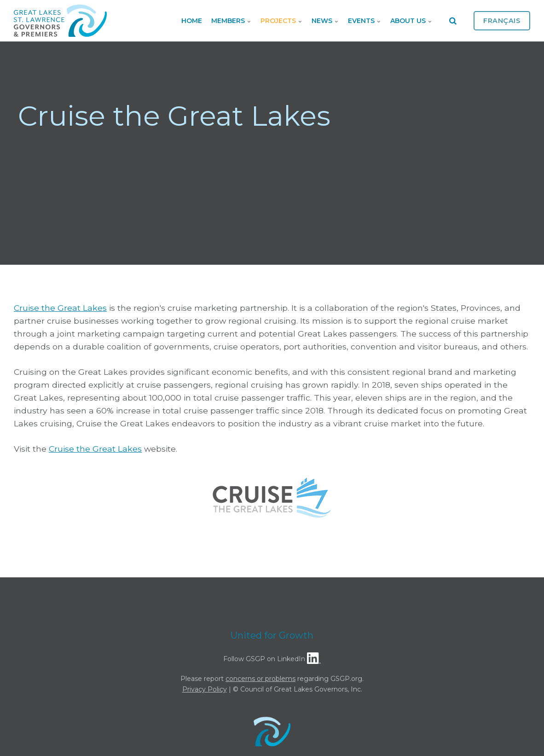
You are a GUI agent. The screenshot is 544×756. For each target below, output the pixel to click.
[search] (453, 21)
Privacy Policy (205, 689)
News (325, 21)
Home (192, 21)
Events (365, 21)
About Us (411, 21)
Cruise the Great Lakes (60, 308)
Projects (281, 21)
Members (231, 21)
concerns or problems (260, 679)
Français (502, 21)
